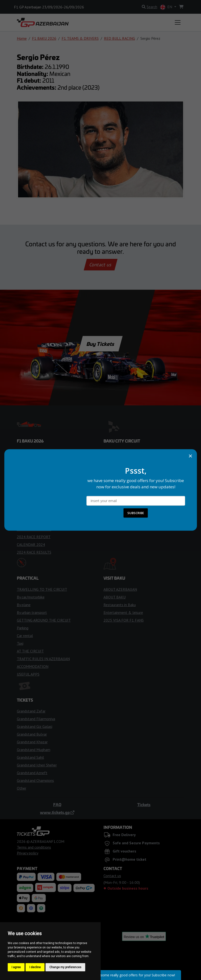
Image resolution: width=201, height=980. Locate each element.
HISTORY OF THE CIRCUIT (125, 467)
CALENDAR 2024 (31, 544)
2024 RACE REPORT (34, 537)
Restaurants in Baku (120, 605)
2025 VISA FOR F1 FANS (124, 620)
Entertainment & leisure (123, 612)
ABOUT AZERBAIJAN (120, 589)
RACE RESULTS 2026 (34, 506)
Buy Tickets (100, 344)
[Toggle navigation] (178, 22)
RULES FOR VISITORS (121, 460)
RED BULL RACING (120, 38)
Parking (23, 628)
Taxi (20, 643)
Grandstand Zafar (31, 711)
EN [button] (167, 7)
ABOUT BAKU (115, 597)
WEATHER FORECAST (35, 475)
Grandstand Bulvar (32, 734)
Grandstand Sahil (30, 757)
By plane (24, 605)
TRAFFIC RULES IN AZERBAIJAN (43, 659)
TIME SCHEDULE (31, 467)
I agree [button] (16, 967)
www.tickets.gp (57, 812)
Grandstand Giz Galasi (35, 726)
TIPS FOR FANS (30, 498)
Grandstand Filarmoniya (36, 719)
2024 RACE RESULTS (34, 552)
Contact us (101, 265)
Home (22, 38)
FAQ (57, 805)
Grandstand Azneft (32, 773)
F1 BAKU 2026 (44, 38)
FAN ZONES (113, 483)
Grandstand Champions (35, 780)
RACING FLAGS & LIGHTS (38, 490)
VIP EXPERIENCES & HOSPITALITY (133, 498)
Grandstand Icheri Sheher (37, 765)
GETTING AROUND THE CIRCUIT (44, 620)
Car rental (25, 636)
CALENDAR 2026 (31, 460)
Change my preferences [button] (65, 967)
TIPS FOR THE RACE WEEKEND (43, 483)
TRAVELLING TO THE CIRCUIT (42, 589)
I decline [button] (35, 967)
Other (22, 788)
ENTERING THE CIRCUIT (124, 452)
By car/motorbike (31, 597)
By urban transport (32, 612)
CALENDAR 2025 (31, 514)
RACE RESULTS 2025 (34, 529)
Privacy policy (28, 853)
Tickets (144, 805)
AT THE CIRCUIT (30, 651)
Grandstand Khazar (32, 742)
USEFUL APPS (28, 674)
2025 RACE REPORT (34, 521)
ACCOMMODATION (33, 666)
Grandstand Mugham (34, 750)
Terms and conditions (34, 847)
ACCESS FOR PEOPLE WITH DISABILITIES (138, 475)
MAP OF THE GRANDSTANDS (128, 490)
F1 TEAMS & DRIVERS (80, 38)
